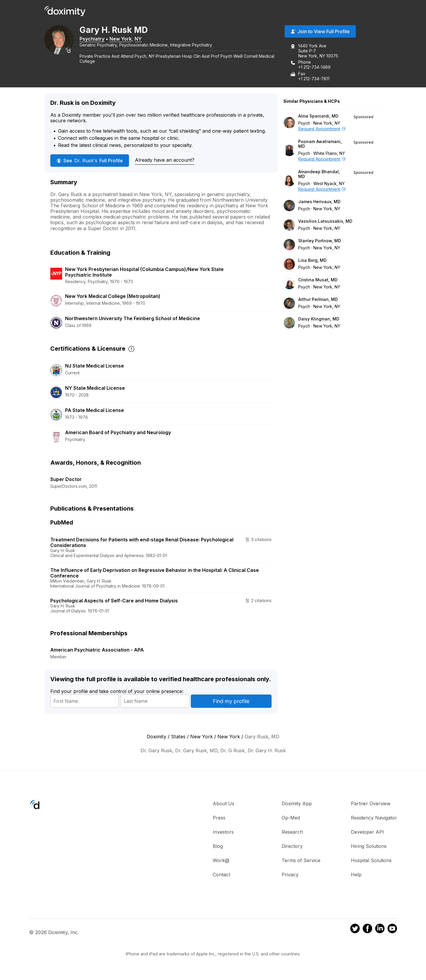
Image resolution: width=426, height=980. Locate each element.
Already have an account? (165, 161)
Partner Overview (371, 804)
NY (144, 39)
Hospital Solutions (371, 861)
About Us (224, 804)
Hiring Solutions (369, 847)
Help (356, 875)
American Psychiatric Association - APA (97, 651)
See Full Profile (90, 161)
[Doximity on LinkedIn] (380, 930)
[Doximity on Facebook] (367, 930)
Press (219, 818)
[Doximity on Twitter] (355, 930)
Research (292, 833)
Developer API (367, 833)
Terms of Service (301, 861)
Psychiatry (98, 39)
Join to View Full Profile (320, 32)
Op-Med (291, 818)
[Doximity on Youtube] (392, 930)
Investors (223, 833)
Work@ (221, 861)
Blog (218, 847)
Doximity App (297, 804)
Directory (292, 847)
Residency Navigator (374, 818)
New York (127, 39)
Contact (221, 875)
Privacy (290, 875)
